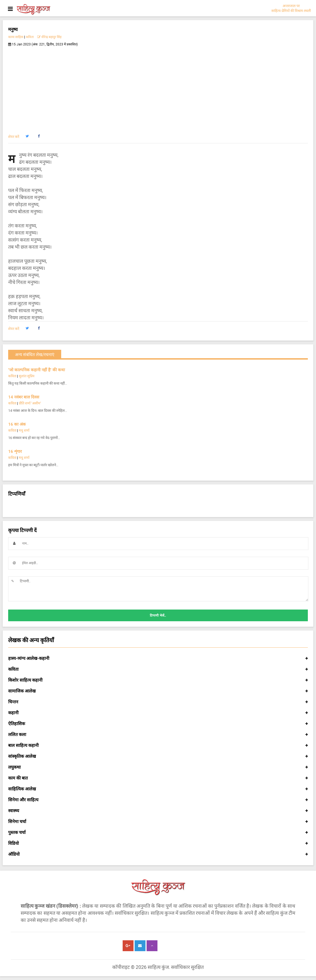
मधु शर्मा (24, 430)
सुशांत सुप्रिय (27, 376)
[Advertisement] (158, 87)
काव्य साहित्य (16, 37)
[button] (27, 136)
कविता (30, 37)
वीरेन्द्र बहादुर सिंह (50, 37)
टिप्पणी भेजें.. (158, 616)
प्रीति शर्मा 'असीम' (30, 403)
